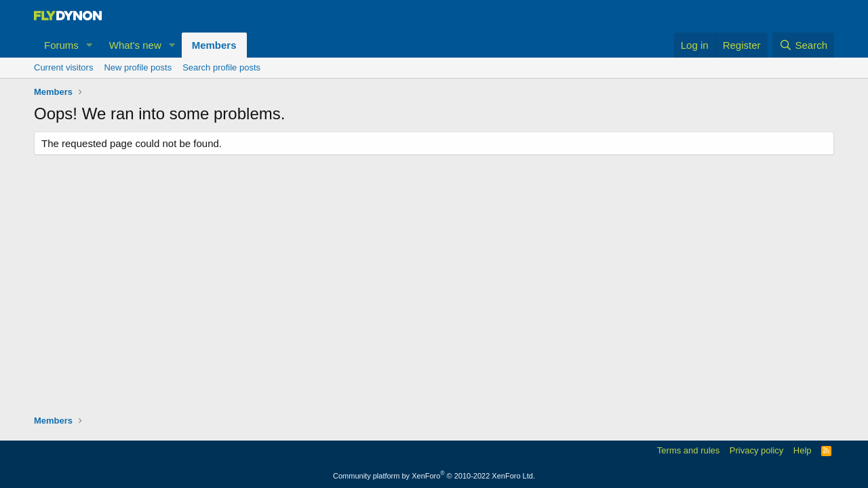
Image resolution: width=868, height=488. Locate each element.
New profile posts (138, 67)
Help (803, 450)
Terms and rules (688, 450)
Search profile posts (221, 67)
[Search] (803, 45)
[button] (90, 45)
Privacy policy (756, 450)
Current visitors (63, 67)
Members (214, 45)
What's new (135, 45)
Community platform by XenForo (434, 476)
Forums (61, 45)
